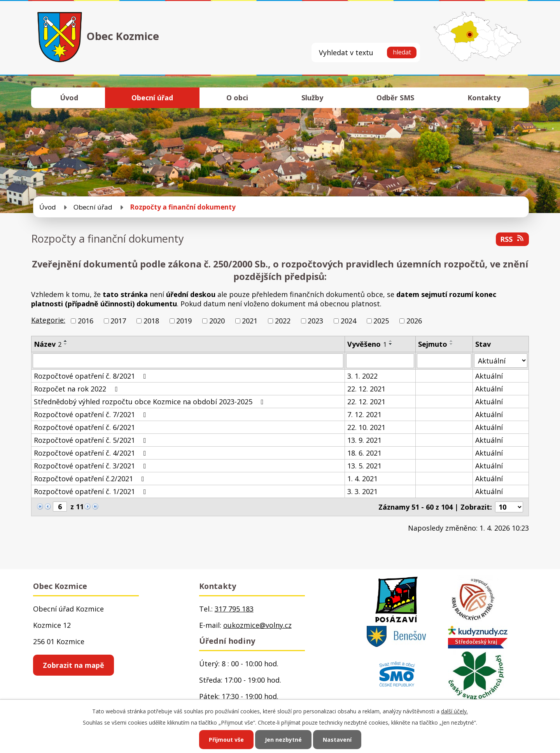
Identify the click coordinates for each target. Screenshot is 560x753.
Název (48, 344)
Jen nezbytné (283, 740)
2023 (315, 321)
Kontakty (484, 98)
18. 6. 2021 (364, 453)
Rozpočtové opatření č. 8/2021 (92, 376)
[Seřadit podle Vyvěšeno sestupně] (391, 344)
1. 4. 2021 (362, 479)
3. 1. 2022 (362, 376)
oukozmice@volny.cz (257, 625)
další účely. (454, 711)
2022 (283, 321)
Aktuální (489, 376)
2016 (86, 321)
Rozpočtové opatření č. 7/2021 (92, 414)
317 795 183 (234, 609)
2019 (184, 321)
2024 (348, 321)
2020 (217, 321)
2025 (381, 321)
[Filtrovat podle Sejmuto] (444, 361)
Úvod (69, 98)
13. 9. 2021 (364, 440)
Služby (312, 98)
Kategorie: (48, 320)
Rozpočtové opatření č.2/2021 (91, 479)
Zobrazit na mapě (73, 665)
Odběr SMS (395, 98)
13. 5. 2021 (364, 466)
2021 (250, 321)
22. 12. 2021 (366, 389)
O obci (237, 98)
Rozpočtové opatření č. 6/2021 (84, 427)
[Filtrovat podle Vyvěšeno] (380, 361)
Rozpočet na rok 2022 (77, 389)
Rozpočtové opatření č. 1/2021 (92, 491)
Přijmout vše (226, 740)
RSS (513, 239)
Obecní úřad (152, 98)
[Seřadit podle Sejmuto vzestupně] (451, 341)
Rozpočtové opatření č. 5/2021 (92, 440)
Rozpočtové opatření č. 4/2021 (92, 453)
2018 (151, 321)
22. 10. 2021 (366, 427)
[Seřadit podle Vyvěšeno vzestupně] (391, 341)
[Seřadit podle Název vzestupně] (66, 341)
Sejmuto (433, 344)
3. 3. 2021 (362, 491)
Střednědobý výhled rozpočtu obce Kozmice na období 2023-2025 (150, 402)
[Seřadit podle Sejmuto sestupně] (451, 344)
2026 (414, 321)
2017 (118, 321)
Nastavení (337, 740)
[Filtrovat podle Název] (188, 361)
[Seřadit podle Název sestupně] (66, 344)
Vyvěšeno (367, 344)
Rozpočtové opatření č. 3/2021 (92, 466)
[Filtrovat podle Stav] (501, 361)
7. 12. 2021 (364, 414)
